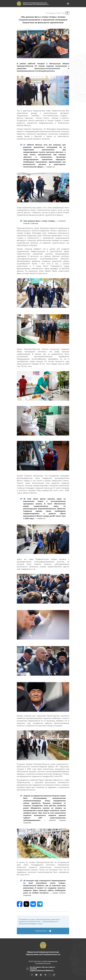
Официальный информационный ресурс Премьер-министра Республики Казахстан (43, 949)
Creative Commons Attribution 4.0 (42, 970)
